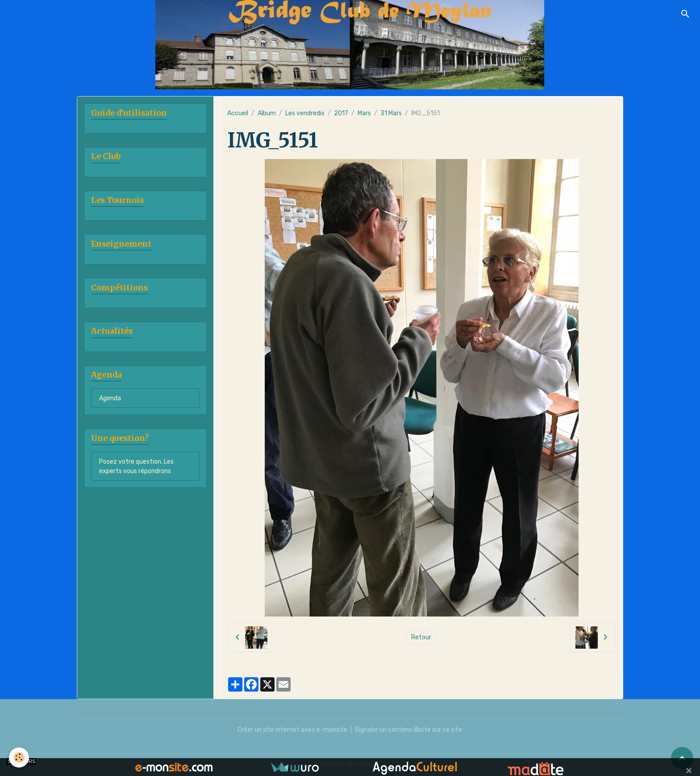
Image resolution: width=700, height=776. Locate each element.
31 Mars (391, 113)
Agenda (110, 398)
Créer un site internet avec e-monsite (292, 730)
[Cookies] (19, 757)
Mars (364, 113)
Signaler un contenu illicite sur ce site (408, 730)
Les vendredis (305, 113)
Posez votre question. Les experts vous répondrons (136, 466)
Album (267, 113)
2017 (341, 113)
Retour (421, 637)
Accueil (238, 113)
